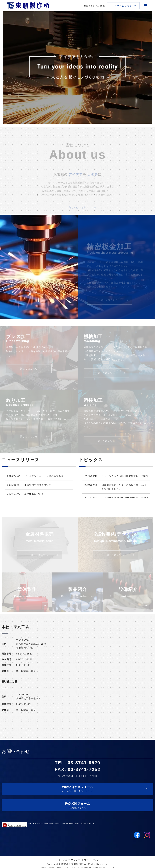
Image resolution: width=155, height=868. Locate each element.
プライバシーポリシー (68, 860)
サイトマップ (92, 860)
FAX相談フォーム (77, 806)
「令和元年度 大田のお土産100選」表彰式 (125, 498)
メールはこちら (123, 6)
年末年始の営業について (38, 485)
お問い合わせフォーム (77, 789)
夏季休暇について (34, 494)
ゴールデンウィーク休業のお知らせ (44, 476)
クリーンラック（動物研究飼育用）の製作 (125, 476)
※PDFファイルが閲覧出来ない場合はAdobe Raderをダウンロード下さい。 (62, 823)
